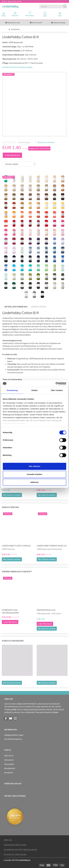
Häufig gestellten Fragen (14, 735)
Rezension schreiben (46, 142)
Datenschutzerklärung (15, 855)
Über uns (8, 840)
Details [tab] (34, 390)
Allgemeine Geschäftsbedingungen (20, 850)
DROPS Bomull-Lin (46, 610)
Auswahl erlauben (34, 474)
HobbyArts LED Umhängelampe (10, 611)
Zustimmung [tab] (12, 390)
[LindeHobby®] (10, 6)
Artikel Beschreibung (16, 307)
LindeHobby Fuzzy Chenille (16, 546)
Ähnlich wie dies (10, 507)
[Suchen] (65, 6)
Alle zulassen (34, 466)
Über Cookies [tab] (57, 390)
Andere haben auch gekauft (17, 571)
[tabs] (60, 15)
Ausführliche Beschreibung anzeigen (17, 67)
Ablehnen (34, 482)
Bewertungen (24, 142)
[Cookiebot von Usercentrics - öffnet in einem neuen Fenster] (56, 384)
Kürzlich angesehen (13, 641)
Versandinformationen (13, 739)
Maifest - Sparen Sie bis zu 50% (12, 1)
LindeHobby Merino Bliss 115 (52, 546)
